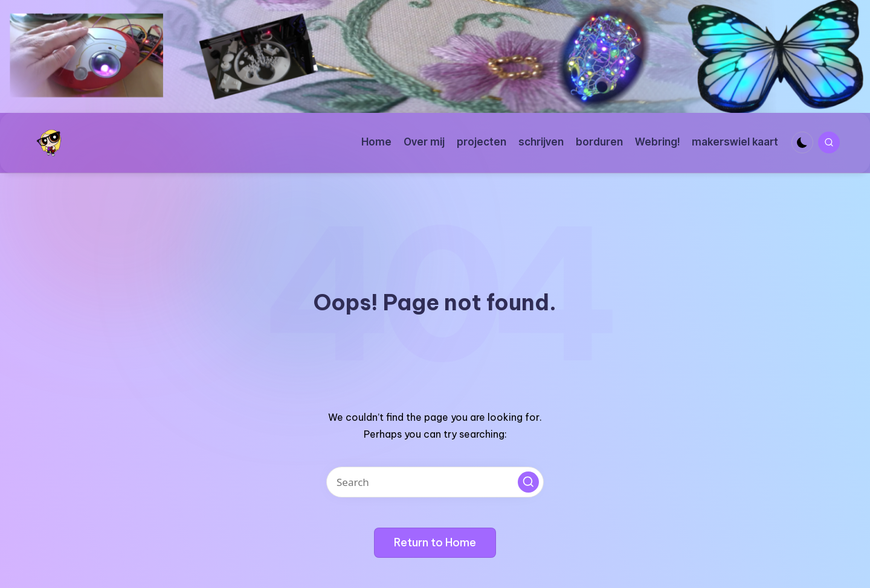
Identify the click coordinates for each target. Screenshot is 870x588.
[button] (528, 482)
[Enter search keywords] (435, 482)
